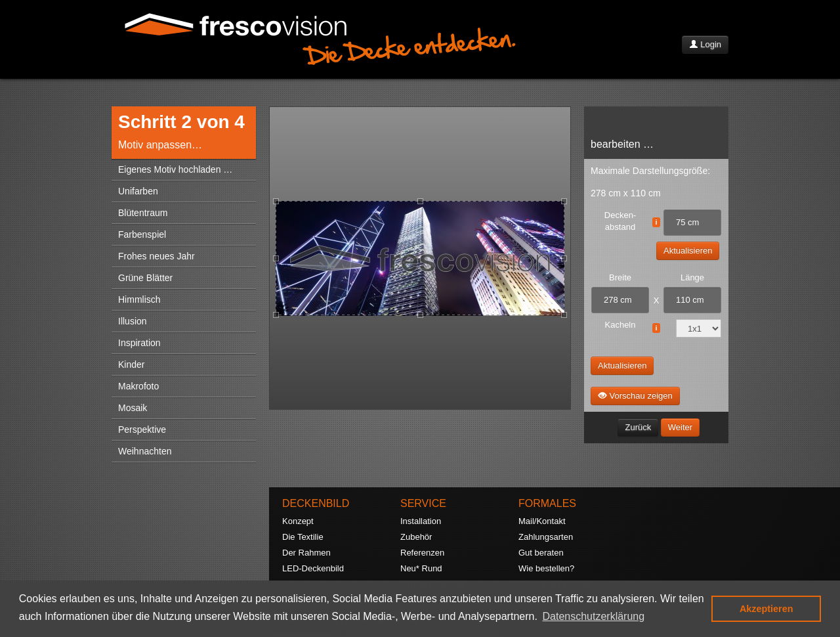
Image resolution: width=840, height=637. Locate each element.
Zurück (638, 427)
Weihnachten (145, 451)
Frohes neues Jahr (157, 256)
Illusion (133, 321)
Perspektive (142, 429)
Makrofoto (138, 386)
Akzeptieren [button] (766, 609)
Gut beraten (541, 553)
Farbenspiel (142, 234)
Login (705, 44)
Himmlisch (139, 299)
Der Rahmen (306, 553)
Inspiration (139, 343)
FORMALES (547, 503)
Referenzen (422, 553)
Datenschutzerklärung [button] (594, 616)
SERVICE (423, 503)
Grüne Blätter (145, 278)
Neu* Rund (421, 568)
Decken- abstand (620, 221)
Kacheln (620, 325)
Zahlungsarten (546, 537)
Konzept (298, 521)
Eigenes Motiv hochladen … (175, 169)
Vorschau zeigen (635, 395)
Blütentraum (143, 213)
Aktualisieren (688, 251)
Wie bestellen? (546, 568)
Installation (421, 521)
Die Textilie (303, 537)
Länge (692, 277)
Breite (620, 277)
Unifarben (138, 191)
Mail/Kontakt (542, 521)
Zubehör (416, 537)
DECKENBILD (316, 503)
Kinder (131, 364)
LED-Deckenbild (313, 568)
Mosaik (133, 408)
